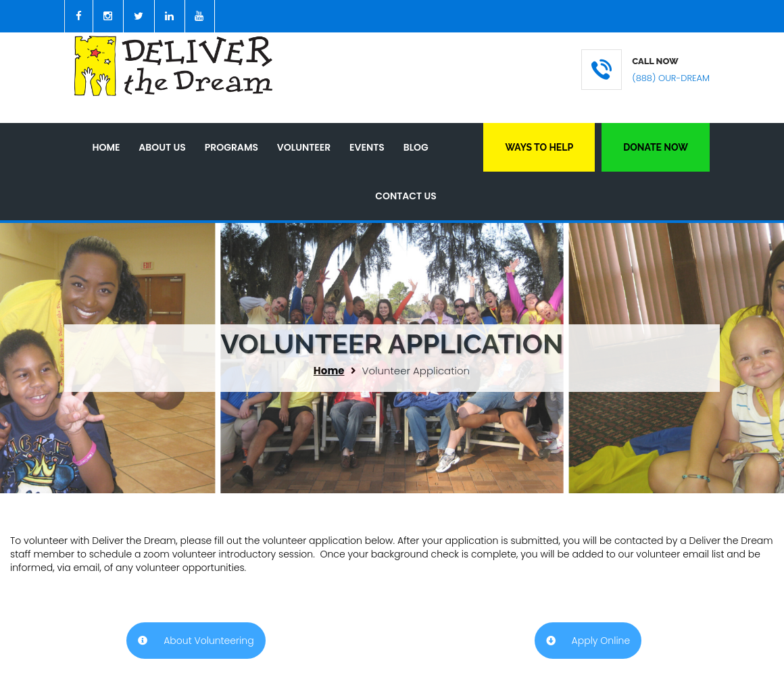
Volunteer (304, 147)
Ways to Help (539, 147)
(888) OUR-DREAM (671, 78)
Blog (416, 147)
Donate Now (656, 147)
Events (367, 147)
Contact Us (406, 196)
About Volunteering (196, 641)
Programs (231, 147)
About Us (162, 147)
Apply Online (588, 641)
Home (106, 147)
